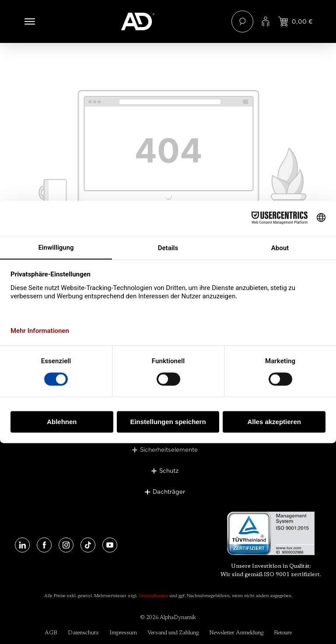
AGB (51, 633)
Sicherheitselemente (169, 449)
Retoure (283, 633)
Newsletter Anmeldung (236, 633)
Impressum (123, 633)
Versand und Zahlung (173, 633)
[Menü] (30, 21)
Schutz (169, 471)
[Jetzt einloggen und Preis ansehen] (296, 21)
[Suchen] (242, 21)
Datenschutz (83, 633)
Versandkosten (153, 596)
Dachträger (169, 492)
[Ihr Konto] (266, 21)
